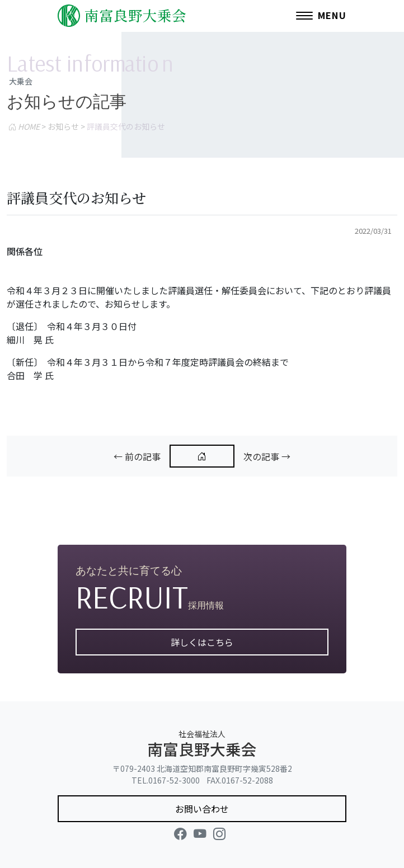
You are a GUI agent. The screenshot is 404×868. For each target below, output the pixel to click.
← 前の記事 (137, 456)
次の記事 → (267, 456)
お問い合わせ (202, 809)
